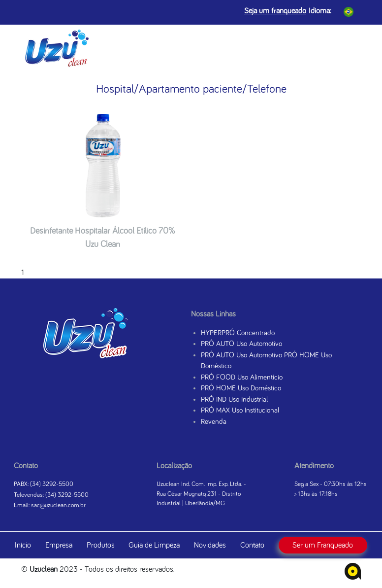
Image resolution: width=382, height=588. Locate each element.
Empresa (59, 545)
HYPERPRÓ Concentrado (238, 333)
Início (23, 545)
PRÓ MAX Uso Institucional (240, 410)
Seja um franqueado (275, 11)
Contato (252, 545)
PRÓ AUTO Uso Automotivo (241, 344)
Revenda (214, 422)
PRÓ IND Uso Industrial (234, 399)
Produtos (101, 545)
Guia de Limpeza (154, 545)
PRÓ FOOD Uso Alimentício (242, 377)
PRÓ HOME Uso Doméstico (241, 388)
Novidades (210, 545)
